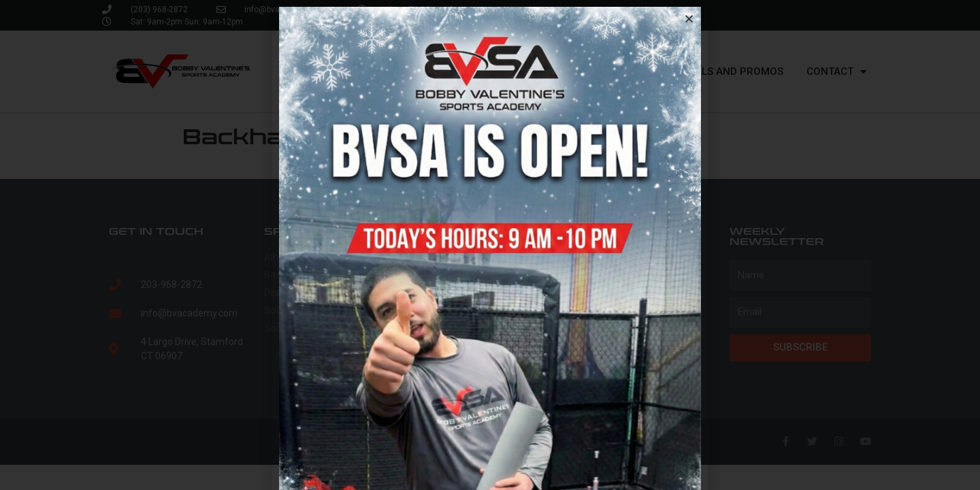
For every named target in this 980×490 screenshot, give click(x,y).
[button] (689, 19)
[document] (490, 245)
